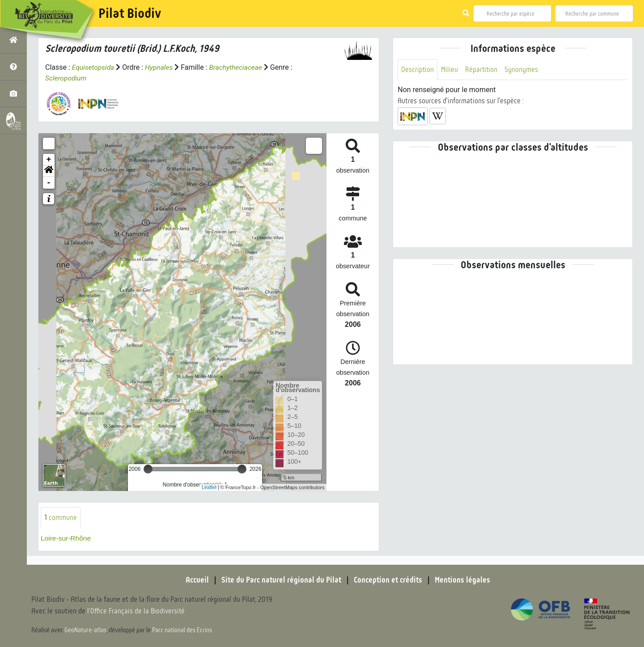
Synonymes (523, 70)
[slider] (148, 469)
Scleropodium (67, 78)
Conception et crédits (389, 580)
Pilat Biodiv (130, 13)
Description (418, 70)
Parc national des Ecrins (182, 630)
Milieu (450, 70)
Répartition (482, 70)
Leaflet (209, 487)
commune (61, 518)
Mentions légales (465, 580)
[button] (49, 171)
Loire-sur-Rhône (67, 538)
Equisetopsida (94, 67)
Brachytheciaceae (238, 67)
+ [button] (49, 160)
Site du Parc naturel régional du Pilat (280, 580)
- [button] (49, 183)
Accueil (195, 580)
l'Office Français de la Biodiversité (137, 611)
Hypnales (161, 67)
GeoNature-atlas (86, 630)
